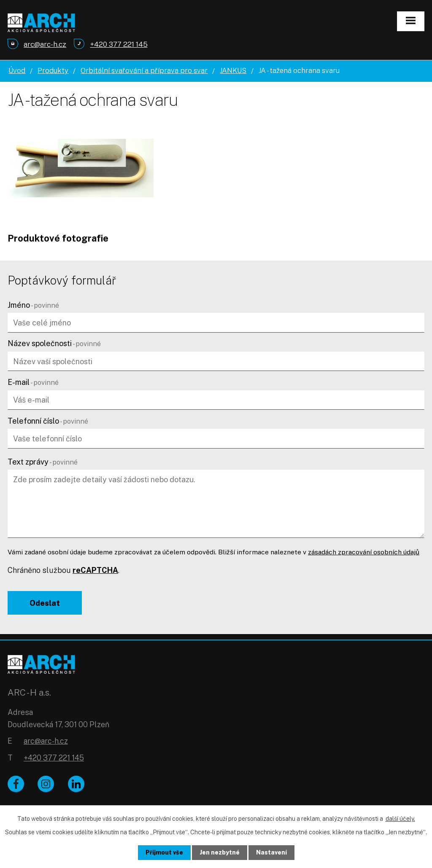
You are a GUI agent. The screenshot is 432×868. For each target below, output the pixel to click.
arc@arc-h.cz (46, 741)
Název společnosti (54, 343)
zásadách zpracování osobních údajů (364, 552)
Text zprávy (43, 462)
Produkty (53, 70)
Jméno (33, 305)
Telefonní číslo (48, 421)
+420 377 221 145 (54, 758)
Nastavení (271, 852)
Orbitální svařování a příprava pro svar (144, 70)
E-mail (33, 382)
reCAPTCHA (95, 570)
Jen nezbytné (220, 852)
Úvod (17, 70)
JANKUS (233, 70)
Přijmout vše (164, 852)
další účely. (400, 819)
